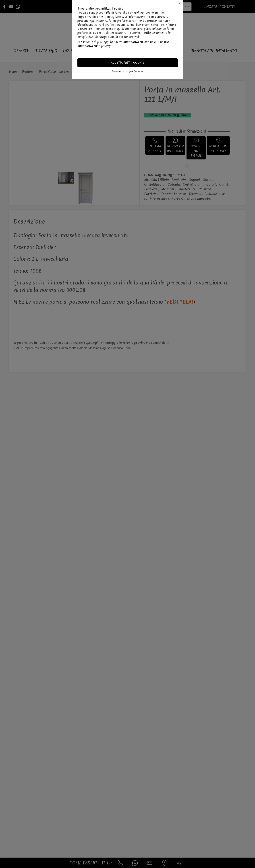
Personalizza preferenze (128, 71)
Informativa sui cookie (138, 42)
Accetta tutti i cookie (127, 63)
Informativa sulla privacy (94, 46)
